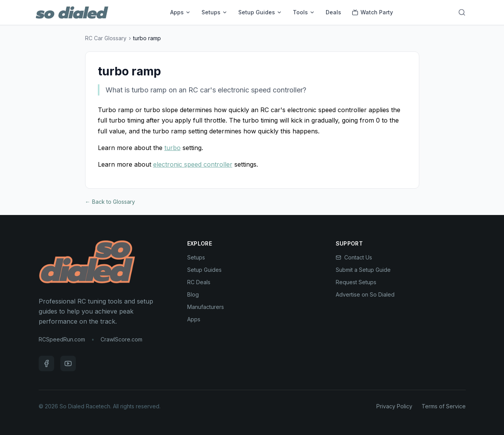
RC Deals (199, 282)
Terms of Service (444, 406)
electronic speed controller (193, 164)
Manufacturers (206, 307)
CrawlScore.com (121, 339)
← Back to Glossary (110, 202)
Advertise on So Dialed (365, 294)
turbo (173, 148)
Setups (214, 12)
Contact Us (354, 257)
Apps (180, 12)
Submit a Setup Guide (363, 270)
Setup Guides (260, 12)
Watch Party (372, 12)
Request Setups (356, 282)
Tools (304, 12)
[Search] (462, 12)
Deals (333, 12)
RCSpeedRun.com (62, 339)
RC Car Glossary (106, 38)
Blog (193, 294)
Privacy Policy (394, 406)
